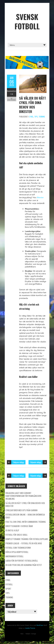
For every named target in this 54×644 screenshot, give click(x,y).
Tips (36, 117)
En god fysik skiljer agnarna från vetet (24, 565)
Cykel (31, 117)
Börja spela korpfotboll (17, 552)
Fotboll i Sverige (31, 634)
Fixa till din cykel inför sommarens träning (26, 522)
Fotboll (9, 584)
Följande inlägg (36, 462)
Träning (42, 117)
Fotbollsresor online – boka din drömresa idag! (25, 516)
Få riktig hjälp (12, 530)
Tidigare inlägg (18, 462)
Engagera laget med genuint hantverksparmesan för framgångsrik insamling (23, 496)
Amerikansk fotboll (14, 556)
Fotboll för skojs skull (16, 535)
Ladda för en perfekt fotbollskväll (22, 561)
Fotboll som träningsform (18, 548)
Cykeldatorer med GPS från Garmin (21, 510)
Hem (22, 634)
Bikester (40, 197)
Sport (8, 589)
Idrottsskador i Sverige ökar (19, 526)
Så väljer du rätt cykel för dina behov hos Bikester (33, 105)
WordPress (40, 625)
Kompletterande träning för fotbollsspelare (27, 539)
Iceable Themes (30, 628)
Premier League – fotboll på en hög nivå (24, 543)
